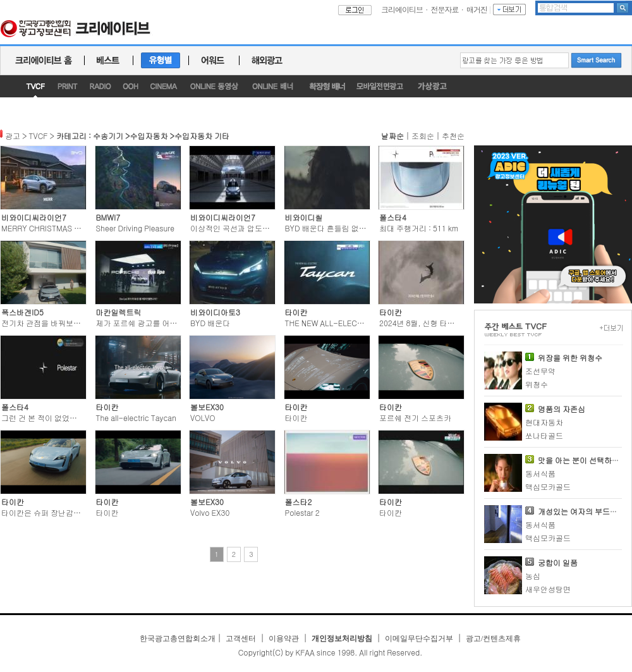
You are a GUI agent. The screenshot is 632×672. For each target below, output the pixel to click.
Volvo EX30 (210, 512)
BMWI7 (108, 217)
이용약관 (284, 638)
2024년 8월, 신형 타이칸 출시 (429, 323)
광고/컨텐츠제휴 (493, 638)
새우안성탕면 (548, 589)
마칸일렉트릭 (119, 312)
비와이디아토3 (215, 312)
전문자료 (445, 9)
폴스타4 (393, 217)
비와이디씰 (304, 217)
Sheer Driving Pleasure (136, 228)
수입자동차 (149, 136)
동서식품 (540, 473)
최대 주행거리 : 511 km (419, 228)
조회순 (423, 136)
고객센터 (241, 638)
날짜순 (392, 136)
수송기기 (108, 136)
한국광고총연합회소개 (178, 638)
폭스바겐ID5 (22, 312)
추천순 (453, 136)
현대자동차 (544, 422)
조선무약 (540, 371)
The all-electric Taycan (137, 418)
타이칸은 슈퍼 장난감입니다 (49, 512)
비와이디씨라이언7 (34, 217)
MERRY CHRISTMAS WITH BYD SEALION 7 (76, 228)
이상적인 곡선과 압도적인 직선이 (246, 228)
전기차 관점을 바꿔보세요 (45, 323)
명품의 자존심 (562, 409)
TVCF (39, 136)
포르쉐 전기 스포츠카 (415, 418)
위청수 (537, 384)
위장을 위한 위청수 (570, 357)
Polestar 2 (302, 512)
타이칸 (296, 312)
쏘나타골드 (544, 435)
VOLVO (203, 418)
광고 (13, 136)
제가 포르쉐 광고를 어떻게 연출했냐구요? (167, 323)
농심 (533, 576)
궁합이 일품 (558, 562)
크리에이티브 (402, 9)
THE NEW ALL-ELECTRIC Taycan (343, 323)
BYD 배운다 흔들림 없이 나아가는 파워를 (354, 228)
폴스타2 (299, 502)
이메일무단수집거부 (419, 638)
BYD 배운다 (210, 323)
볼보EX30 (207, 407)
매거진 (477, 9)
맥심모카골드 (548, 486)
